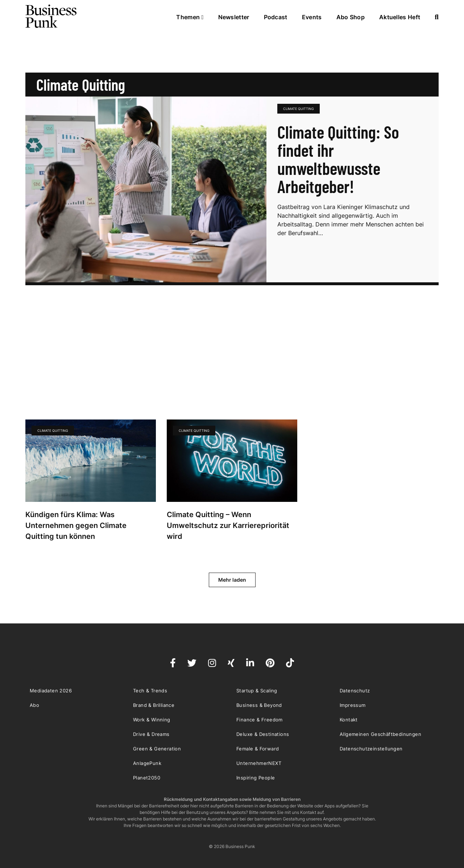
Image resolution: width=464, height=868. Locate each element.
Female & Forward (258, 749)
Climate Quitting (299, 109)
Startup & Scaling (257, 691)
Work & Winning (152, 720)
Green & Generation (157, 749)
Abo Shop (351, 17)
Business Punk (51, 16)
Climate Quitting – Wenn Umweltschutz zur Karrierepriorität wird (228, 525)
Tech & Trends (150, 691)
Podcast (276, 17)
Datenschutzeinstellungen (371, 749)
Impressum (353, 705)
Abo (34, 705)
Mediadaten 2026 (51, 691)
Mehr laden (232, 580)
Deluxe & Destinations (263, 734)
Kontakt (349, 720)
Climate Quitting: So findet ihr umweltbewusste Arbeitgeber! (338, 159)
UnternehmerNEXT (259, 763)
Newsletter (234, 17)
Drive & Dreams (151, 734)
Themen (190, 17)
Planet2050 (147, 778)
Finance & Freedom (260, 720)
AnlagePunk (147, 763)
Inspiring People (256, 778)
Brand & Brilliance (154, 705)
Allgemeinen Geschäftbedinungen (380, 734)
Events (312, 17)
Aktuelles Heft (400, 17)
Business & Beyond (259, 705)
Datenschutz (355, 691)
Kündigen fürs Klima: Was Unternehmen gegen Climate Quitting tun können (76, 525)
